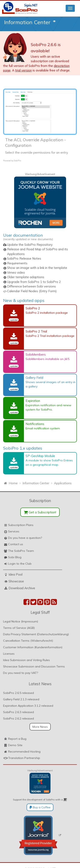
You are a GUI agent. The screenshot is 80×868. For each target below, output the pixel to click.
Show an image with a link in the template (37, 268)
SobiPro (17, 161)
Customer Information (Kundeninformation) (33, 647)
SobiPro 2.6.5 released (18, 693)
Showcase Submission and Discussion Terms (34, 666)
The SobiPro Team (21, 551)
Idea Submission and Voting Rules (26, 660)
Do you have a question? (25, 538)
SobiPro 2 (33, 308)
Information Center (27, 22)
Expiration (33, 401)
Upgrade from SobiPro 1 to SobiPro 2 (34, 282)
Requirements (17, 263)
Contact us (16, 544)
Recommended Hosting (24, 752)
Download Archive (22, 588)
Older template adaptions (26, 277)
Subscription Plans (21, 525)
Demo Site (15, 745)
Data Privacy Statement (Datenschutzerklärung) (36, 634)
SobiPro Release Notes (24, 258)
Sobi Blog (15, 557)
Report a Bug (17, 739)
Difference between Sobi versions (31, 286)
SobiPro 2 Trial (36, 331)
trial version (23, 70)
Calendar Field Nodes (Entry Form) (32, 291)
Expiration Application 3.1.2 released (28, 706)
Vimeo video (16, 273)
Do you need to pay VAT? (21, 673)
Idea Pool (15, 574)
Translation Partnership (24, 758)
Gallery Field (34, 378)
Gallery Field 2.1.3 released (21, 699)
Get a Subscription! (40, 512)
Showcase (16, 581)
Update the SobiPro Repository (30, 245)
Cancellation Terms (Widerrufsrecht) (28, 641)
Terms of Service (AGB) (19, 628)
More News (40, 727)
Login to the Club (20, 564)
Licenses (9, 654)
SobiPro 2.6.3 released (18, 712)
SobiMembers (36, 354)
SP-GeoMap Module (40, 456)
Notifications (35, 424)
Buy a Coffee (40, 807)
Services (14, 531)
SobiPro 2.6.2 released (18, 718)
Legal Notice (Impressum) (21, 621)
